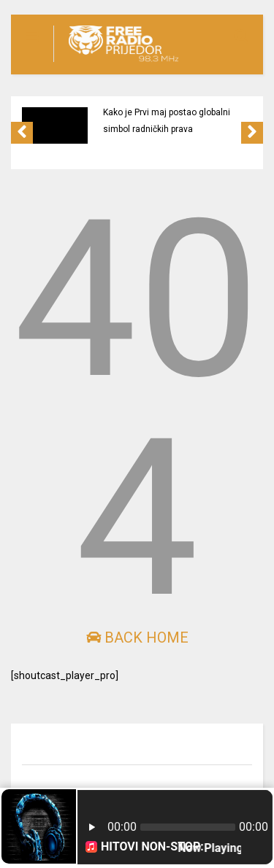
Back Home (137, 638)
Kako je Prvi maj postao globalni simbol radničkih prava (167, 121)
